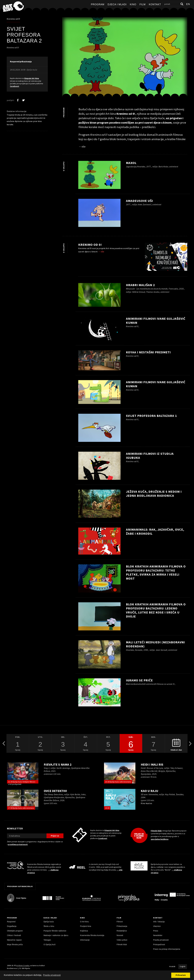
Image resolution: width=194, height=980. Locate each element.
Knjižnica (84, 931)
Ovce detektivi (55, 791)
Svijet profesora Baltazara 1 (151, 416)
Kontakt (155, 4)
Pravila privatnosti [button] (52, 975)
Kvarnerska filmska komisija (92, 935)
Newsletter (158, 935)
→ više (82, 147)
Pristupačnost (159, 944)
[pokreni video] (99, 296)
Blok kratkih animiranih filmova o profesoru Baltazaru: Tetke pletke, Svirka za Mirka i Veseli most (156, 572)
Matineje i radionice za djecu (56, 935)
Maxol (131, 163)
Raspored (11, 922)
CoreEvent (14, 86)
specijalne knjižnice (160, 839)
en (188, 4)
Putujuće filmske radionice (55, 931)
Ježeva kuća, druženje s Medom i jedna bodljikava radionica (154, 494)
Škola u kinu (49, 926)
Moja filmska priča (15, 944)
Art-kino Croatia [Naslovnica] (23, 965)
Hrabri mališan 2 (140, 285)
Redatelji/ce (122, 931)
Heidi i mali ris (152, 764)
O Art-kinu (84, 922)
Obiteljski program (15, 931)
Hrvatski (172, 966)
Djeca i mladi (117, 4)
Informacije (85, 940)
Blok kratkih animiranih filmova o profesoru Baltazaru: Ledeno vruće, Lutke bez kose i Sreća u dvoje (156, 610)
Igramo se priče (139, 680)
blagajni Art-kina (32, 78)
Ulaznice (157, 926)
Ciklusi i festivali (14, 935)
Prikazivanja (122, 926)
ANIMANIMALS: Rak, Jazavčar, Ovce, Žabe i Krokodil (155, 531)
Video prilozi (122, 940)
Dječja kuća (49, 922)
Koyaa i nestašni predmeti (148, 352)
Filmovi (120, 922)
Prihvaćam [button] (181, 975)
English (183, 966)
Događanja (12, 926)
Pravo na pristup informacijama (167, 949)
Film (143, 4)
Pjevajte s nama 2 (58, 764)
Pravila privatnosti (161, 940)
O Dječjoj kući (50, 944)
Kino (133, 4)
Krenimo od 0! (13, 19)
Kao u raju (149, 791)
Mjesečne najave (14, 940)
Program (98, 4)
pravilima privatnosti (18, 844)
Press (156, 931)
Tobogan (47, 940)
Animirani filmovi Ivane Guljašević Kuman (156, 321)
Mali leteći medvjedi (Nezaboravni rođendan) (155, 644)
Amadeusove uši (139, 201)
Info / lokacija (159, 922)
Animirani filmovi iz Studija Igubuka (150, 456)
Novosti (120, 935)
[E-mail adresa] (27, 836)
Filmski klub (156, 831)
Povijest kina (86, 926)
